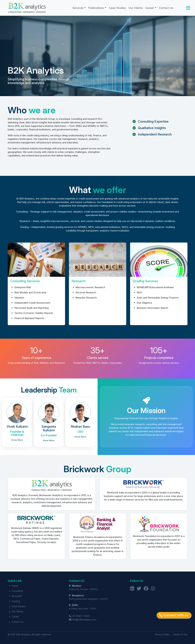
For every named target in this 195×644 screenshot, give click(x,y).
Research (17, 596)
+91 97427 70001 (80, 616)
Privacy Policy (162, 634)
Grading (16, 601)
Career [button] (150, 8)
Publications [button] (96, 8)
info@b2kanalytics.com (84, 619)
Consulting (17, 591)
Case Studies (117, 8)
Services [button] (78, 8)
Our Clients (136, 8)
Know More (17, 440)
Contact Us (166, 8)
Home (15, 586)
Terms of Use (180, 634)
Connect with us (174, 615)
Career (15, 617)
